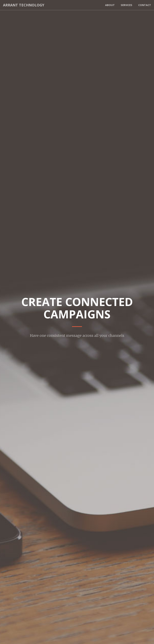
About (110, 5)
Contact (145, 5)
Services (126, 5)
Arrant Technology (24, 5)
